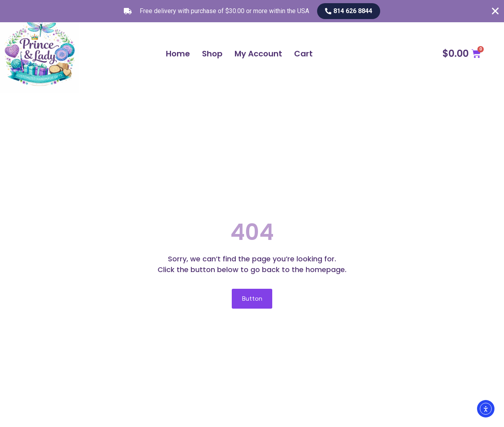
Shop (212, 54)
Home (178, 54)
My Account (258, 54)
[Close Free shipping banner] (495, 11)
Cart (303, 54)
